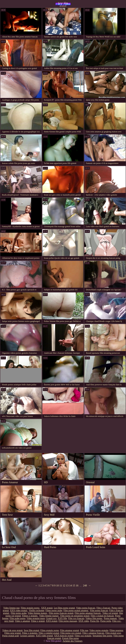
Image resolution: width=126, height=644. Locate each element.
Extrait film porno (70, 638)
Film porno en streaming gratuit (75, 616)
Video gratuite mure (36, 618)
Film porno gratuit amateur (76, 611)
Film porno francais (99, 611)
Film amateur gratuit (70, 630)
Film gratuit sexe (113, 633)
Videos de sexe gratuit (12, 630)
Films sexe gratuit (13, 633)
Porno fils (95, 621)
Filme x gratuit (38, 621)
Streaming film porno (102, 636)
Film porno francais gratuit (61, 613)
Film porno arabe (19, 613)
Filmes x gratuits (30, 616)
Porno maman (111, 618)
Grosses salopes (27, 636)
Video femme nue (11, 608)
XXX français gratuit (64, 636)
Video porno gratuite (99, 630)
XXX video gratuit (19, 611)
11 (61, 585)
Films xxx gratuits (83, 636)
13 (67, 585)
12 (64, 585)
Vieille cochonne (37, 611)
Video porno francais (86, 608)
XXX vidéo (84, 621)
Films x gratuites (30, 633)
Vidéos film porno (94, 618)
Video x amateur (22, 621)
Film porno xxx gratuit (71, 633)
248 (85, 585)
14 (71, 585)
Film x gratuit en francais (102, 616)
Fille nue (84, 630)
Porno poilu (106, 621)
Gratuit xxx (51, 618)
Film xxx (117, 621)
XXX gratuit (47, 608)
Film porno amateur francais (88, 613)
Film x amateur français (93, 633)
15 (74, 585)
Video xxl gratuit (110, 613)
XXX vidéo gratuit (44, 636)
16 (77, 585)
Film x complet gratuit (49, 633)
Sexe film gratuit (63, 4)
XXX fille (62, 618)
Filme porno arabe (54, 611)
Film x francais (103, 608)
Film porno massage (68, 621)
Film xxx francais (76, 618)
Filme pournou (116, 630)
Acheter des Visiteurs (73, 641)
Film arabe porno (18, 618)
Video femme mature (38, 613)
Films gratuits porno (30, 608)
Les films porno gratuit (64, 608)
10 (57, 585)
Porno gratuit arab (11, 636)
